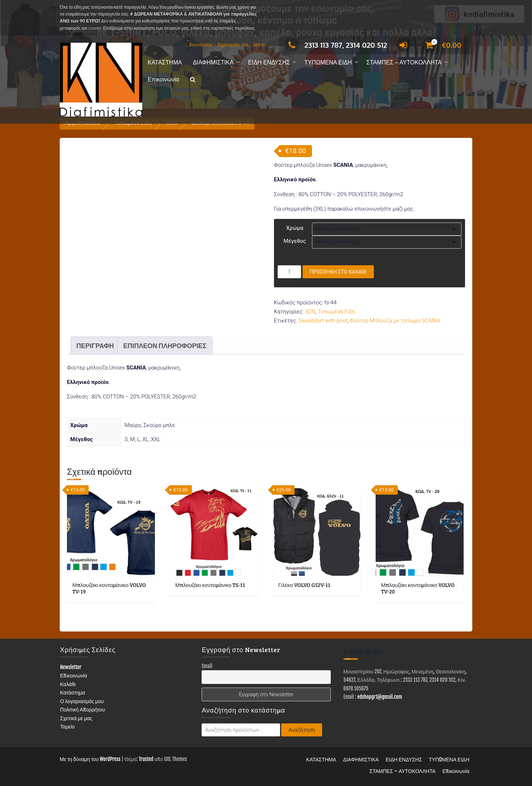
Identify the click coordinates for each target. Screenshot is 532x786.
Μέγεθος (295, 241)
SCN (310, 312)
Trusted (146, 759)
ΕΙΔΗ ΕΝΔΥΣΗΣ (269, 62)
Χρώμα (295, 228)
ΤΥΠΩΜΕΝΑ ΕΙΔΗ (328, 62)
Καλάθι (68, 684)
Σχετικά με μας (76, 718)
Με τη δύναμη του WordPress (90, 759)
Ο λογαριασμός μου (82, 701)
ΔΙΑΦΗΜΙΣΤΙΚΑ (213, 62)
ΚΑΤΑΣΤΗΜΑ (165, 62)
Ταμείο (67, 726)
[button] (193, 80)
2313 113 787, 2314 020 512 (336, 45)
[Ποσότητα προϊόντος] (289, 272)
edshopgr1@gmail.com (380, 697)
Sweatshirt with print (323, 321)
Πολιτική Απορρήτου (83, 709)
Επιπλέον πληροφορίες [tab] (165, 346)
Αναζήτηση (302, 730)
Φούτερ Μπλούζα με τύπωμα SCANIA (395, 321)
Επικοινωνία (163, 79)
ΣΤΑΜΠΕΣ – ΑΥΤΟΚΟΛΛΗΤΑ (404, 62)
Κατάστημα (73, 692)
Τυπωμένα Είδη (336, 312)
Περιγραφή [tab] (95, 346)
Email (207, 666)
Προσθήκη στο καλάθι (338, 272)
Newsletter (71, 667)
